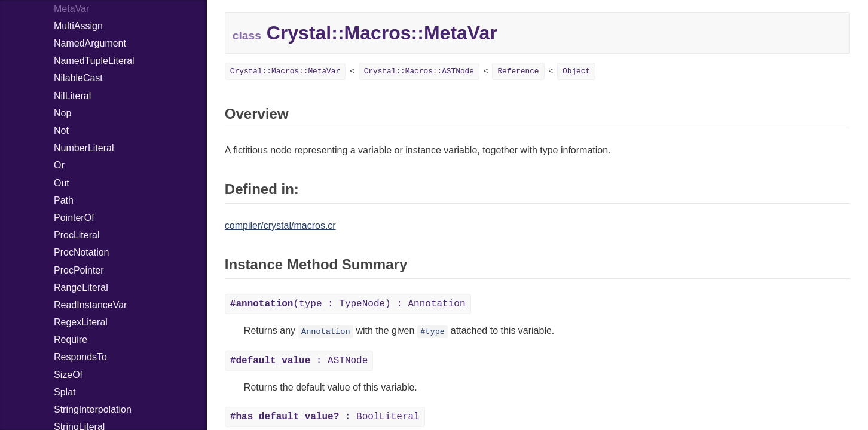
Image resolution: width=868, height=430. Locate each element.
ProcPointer (79, 270)
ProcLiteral (77, 235)
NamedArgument (90, 43)
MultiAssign (78, 26)
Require (71, 340)
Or (59, 165)
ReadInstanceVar (90, 305)
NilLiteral (72, 96)
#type (433, 332)
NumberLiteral (84, 148)
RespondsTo (80, 357)
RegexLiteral (81, 322)
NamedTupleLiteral (94, 61)
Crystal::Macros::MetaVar (285, 71)
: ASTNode (299, 361)
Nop (62, 113)
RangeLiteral (81, 288)
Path (64, 200)
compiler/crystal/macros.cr (280, 225)
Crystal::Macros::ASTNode (419, 71)
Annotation (326, 332)
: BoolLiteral (325, 417)
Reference (518, 71)
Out (62, 183)
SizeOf (68, 375)
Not (61, 130)
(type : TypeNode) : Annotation (348, 304)
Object (576, 71)
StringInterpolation (93, 409)
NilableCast (78, 78)
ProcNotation (82, 252)
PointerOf (74, 218)
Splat (65, 392)
